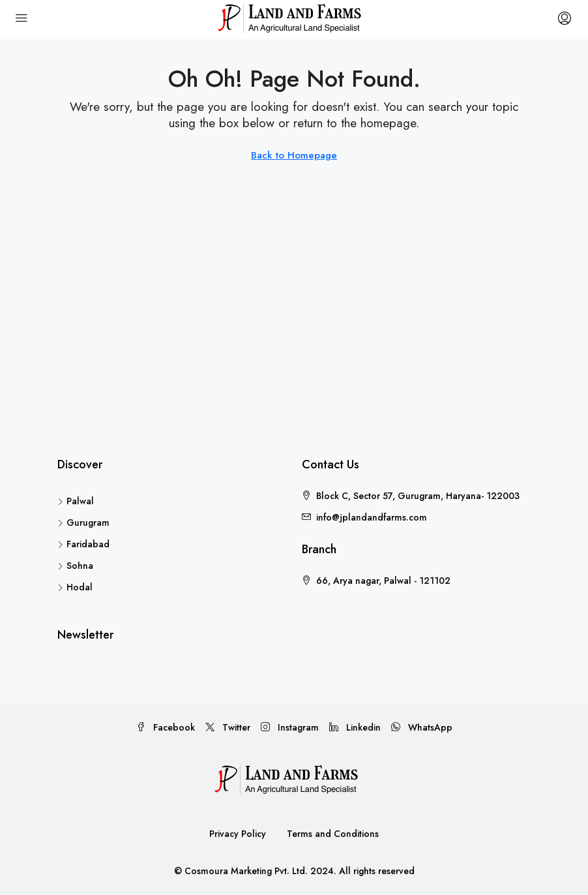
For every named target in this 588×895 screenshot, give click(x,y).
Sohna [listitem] (75, 566)
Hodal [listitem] (75, 587)
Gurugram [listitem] (83, 523)
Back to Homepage (294, 155)
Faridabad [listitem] (83, 544)
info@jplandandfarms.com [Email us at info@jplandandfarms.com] (372, 517)
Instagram (290, 727)
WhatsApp (422, 727)
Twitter (228, 727)
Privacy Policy (238, 834)
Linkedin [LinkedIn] (355, 727)
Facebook (166, 727)
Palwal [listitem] (76, 501)
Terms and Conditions (333, 834)
